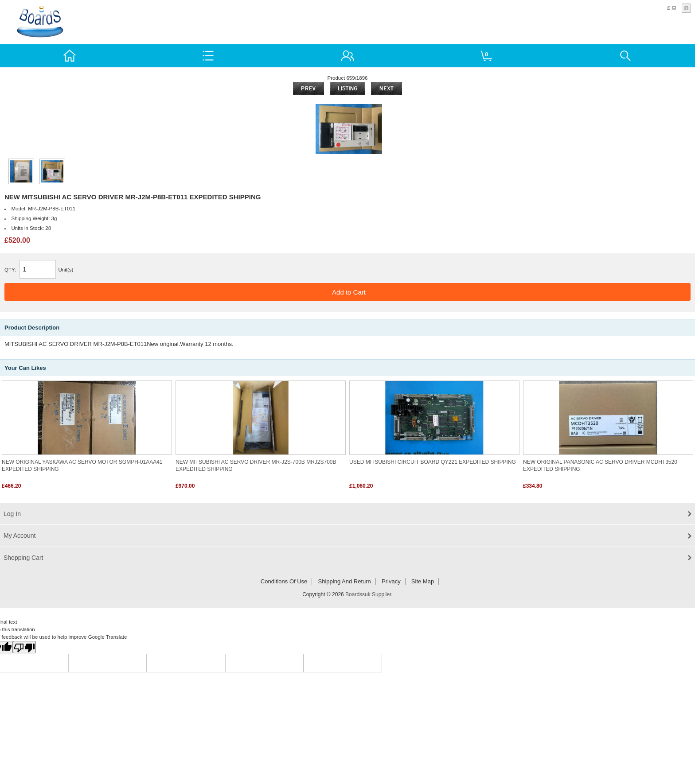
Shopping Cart (23, 558)
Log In (12, 514)
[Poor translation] (24, 647)
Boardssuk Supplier (368, 594)
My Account (20, 536)
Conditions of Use (284, 581)
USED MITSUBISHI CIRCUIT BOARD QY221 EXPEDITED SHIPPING (433, 462)
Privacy (391, 581)
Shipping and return (345, 581)
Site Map (423, 581)
